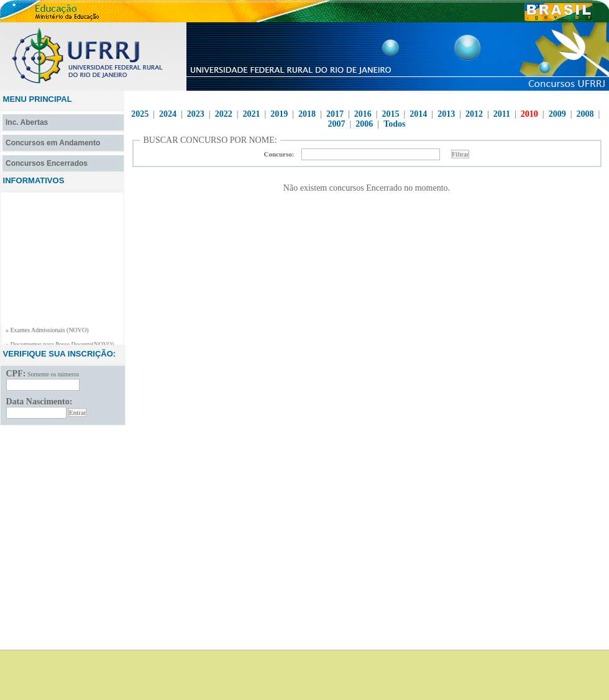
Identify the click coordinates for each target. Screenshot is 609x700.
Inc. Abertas (27, 122)
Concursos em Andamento (53, 143)
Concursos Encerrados (47, 163)
